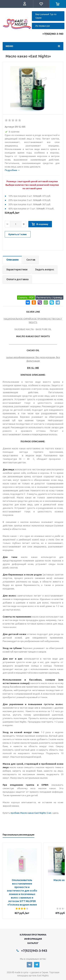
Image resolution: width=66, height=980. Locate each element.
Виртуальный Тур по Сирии (46, 16)
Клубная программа (33, 935)
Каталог (33, 943)
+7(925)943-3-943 (53, 34)
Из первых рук (43, 26)
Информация (33, 939)
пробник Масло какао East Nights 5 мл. (31, 813)
